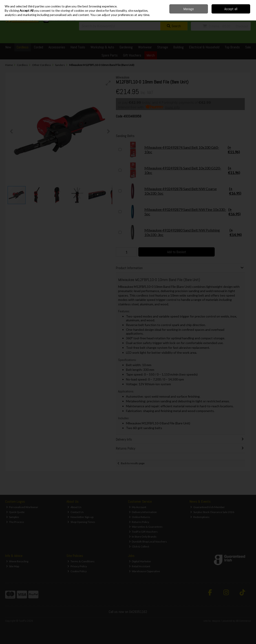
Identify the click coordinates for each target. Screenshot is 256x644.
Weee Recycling (17, 561)
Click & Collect (139, 546)
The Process (15, 522)
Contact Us (76, 512)
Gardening (126, 47)
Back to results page (133, 463)
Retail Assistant (140, 566)
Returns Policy (139, 522)
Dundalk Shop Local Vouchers (148, 542)
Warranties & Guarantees (146, 527)
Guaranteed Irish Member (207, 507)
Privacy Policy (77, 566)
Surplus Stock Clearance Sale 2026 (212, 512)
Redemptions (200, 517)
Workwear (145, 47)
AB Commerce (243, 621)
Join (248, 14)
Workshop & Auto (102, 47)
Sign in (239, 14)
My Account (138, 507)
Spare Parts (110, 55)
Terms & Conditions (81, 561)
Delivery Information (143, 512)
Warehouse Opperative (145, 571)
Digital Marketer (140, 561)
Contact (215, 3)
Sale (248, 47)
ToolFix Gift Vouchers (143, 532)
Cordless (23, 47)
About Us (74, 507)
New (8, 47)
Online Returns (140, 517)
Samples (13, 517)
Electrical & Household (204, 47)
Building (179, 47)
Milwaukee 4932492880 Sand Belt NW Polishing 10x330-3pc (184, 232)
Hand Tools (78, 47)
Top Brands (232, 47)
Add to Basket (177, 252)
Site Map (13, 566)
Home (192, 3)
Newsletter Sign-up (80, 517)
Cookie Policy (77, 571)
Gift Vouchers (132, 55)
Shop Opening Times (81, 522)
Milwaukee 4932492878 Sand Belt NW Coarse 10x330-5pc (184, 191)
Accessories (57, 47)
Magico (216, 621)
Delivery (203, 3)
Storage (163, 47)
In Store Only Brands (143, 537)
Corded (39, 47)
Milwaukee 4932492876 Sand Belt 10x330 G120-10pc (184, 170)
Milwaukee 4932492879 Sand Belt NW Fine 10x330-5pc (184, 212)
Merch (151, 55)
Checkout (242, 26)
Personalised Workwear (22, 507)
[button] (108, 83)
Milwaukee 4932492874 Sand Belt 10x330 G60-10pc (184, 150)
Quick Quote (15, 512)
